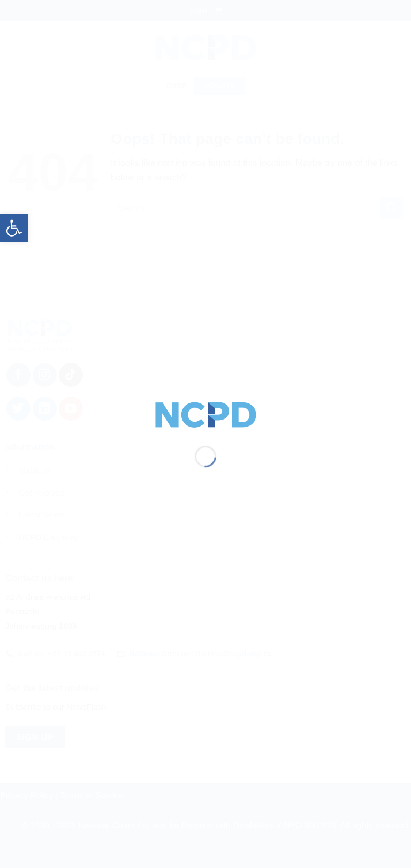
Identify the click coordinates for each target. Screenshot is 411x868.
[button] (14, 228)
